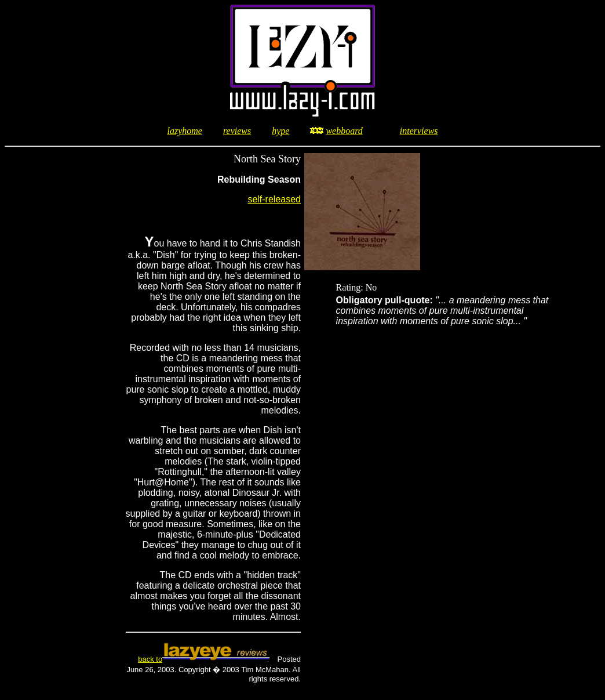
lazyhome (184, 131)
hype (280, 131)
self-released (274, 199)
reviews (237, 131)
